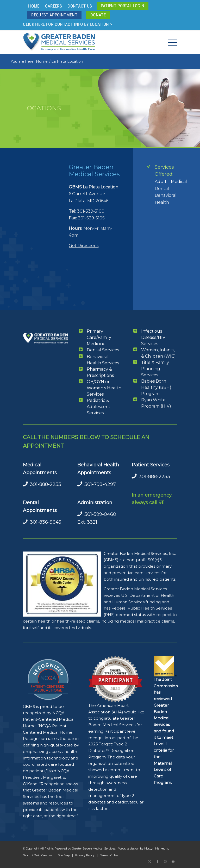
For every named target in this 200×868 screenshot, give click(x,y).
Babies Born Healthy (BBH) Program (156, 387)
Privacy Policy (85, 855)
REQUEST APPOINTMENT (54, 15)
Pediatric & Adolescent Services (99, 407)
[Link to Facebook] (158, 861)
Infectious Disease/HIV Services (153, 337)
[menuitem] (34, 6)
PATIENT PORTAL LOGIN (123, 6)
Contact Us (80, 6)
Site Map (64, 855)
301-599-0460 (100, 514)
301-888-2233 (46, 484)
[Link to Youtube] (173, 861)
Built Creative (43, 855)
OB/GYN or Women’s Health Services (104, 388)
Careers (54, 6)
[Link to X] (150, 861)
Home (34, 6)
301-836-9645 (46, 522)
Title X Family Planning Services (155, 369)
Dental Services (103, 350)
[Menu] (170, 42)
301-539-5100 (91, 211)
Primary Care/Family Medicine (99, 337)
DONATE (98, 15)
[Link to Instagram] (165, 861)
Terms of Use (109, 855)
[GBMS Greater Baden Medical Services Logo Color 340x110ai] (59, 42)
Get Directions (84, 246)
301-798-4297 (100, 484)
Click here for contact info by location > (68, 24)
